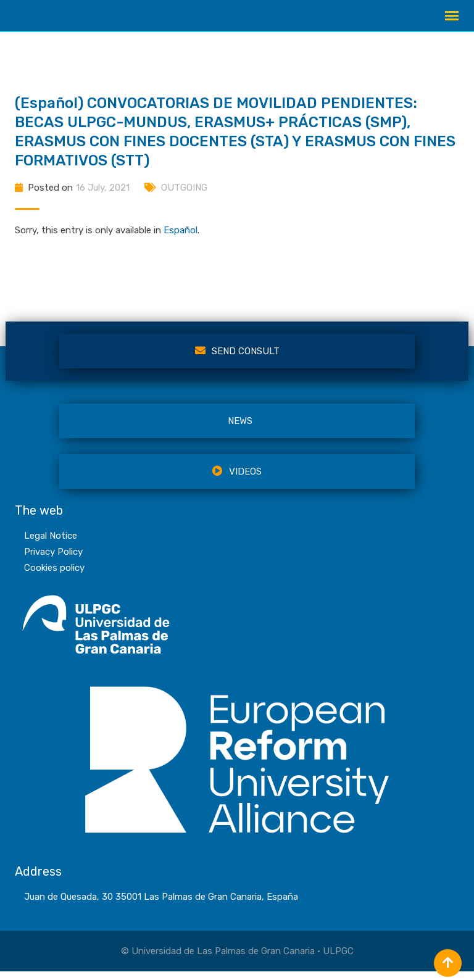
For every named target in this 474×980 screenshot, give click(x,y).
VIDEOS (237, 480)
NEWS (240, 430)
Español (181, 239)
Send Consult (237, 360)
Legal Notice (51, 544)
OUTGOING (184, 196)
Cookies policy (54, 576)
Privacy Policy (53, 560)
